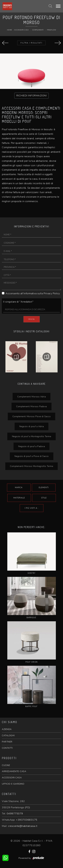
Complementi (38, 30)
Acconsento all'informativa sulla (33, 293)
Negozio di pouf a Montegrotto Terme (32, 436)
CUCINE (6, 765)
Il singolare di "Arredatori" (18, 302)
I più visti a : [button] (32, 508)
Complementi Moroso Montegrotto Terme (31, 466)
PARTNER (7, 742)
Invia (32, 319)
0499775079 (15, 814)
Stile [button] (44, 498)
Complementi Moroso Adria (31, 397)
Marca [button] (19, 487)
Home (9, 30)
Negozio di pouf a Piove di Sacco (32, 456)
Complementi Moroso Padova (31, 406)
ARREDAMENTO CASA (14, 771)
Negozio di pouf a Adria (32, 426)
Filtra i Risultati (31, 43)
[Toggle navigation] (58, 6)
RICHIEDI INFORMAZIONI (32, 96)
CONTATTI (7, 748)
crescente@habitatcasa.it (23, 826)
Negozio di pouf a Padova (31, 446)
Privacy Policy (52, 293)
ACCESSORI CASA (12, 778)
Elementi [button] (44, 487)
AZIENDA (7, 729)
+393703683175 (27, 820)
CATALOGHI (8, 736)
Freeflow (52, 30)
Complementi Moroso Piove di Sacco (32, 416)
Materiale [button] (19, 498)
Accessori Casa (21, 30)
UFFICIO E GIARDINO (13, 784)
